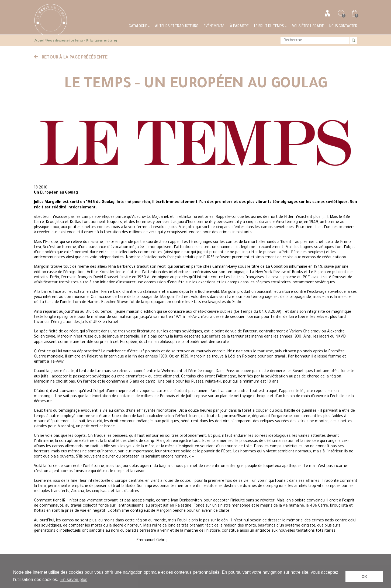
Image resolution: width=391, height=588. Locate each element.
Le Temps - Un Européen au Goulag (94, 40)
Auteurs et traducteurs (177, 26)
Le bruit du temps (270, 26)
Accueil (39, 40)
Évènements (214, 26)
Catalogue (139, 26)
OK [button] (364, 576)
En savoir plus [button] (74, 580)
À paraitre (239, 26)
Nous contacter (343, 26)
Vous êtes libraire (308, 26)
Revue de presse (57, 40)
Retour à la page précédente (71, 58)
